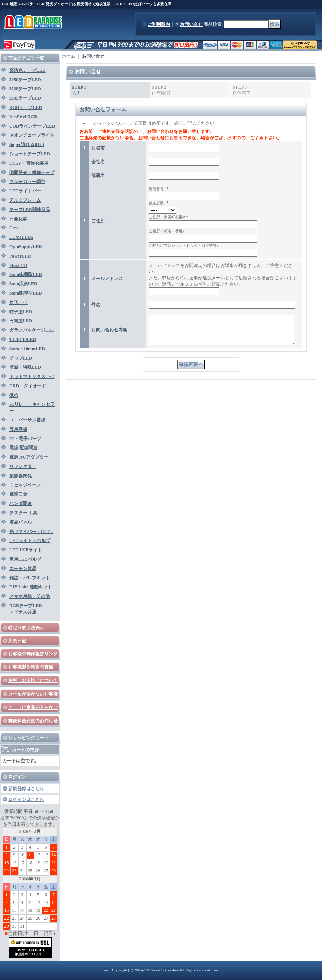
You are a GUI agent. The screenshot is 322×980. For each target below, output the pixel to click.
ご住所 (98, 221)
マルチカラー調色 (27, 182)
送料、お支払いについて (33, 681)
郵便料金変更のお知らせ (33, 721)
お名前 (98, 148)
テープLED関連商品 (30, 210)
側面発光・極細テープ (32, 173)
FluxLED (18, 265)
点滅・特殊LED (25, 367)
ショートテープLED (30, 154)
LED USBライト (26, 550)
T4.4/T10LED (23, 340)
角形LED (19, 302)
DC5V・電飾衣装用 (29, 163)
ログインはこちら (26, 800)
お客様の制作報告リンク (33, 654)
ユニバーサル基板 (27, 420)
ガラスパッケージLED (32, 330)
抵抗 (14, 395)
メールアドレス (107, 279)
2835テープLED (25, 98)
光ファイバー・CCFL (31, 532)
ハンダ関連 (21, 503)
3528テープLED (25, 89)
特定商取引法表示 (26, 628)
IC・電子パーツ (25, 439)
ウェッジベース (25, 485)
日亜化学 (18, 219)
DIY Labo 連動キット (31, 587)
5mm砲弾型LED (26, 274)
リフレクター (23, 466)
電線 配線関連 (23, 448)
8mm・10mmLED (27, 349)
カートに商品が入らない (33, 707)
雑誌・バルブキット (30, 578)
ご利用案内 (159, 24)
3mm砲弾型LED (26, 293)
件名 (96, 305)
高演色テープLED (28, 70)
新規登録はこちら (26, 789)
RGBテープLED (26, 107)
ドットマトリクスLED (32, 377)
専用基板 (18, 429)
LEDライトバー (25, 191)
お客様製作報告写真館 (31, 667)
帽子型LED (21, 312)
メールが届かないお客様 (33, 694)
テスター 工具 (23, 513)
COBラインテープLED (32, 126)
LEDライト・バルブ (30, 541)
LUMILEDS (21, 237)
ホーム (69, 56)
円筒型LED (21, 321)
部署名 (98, 176)
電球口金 (18, 494)
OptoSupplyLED (26, 247)
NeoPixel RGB (23, 117)
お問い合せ (191, 24)
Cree (14, 228)
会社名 (98, 162)
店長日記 (17, 641)
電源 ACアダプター (29, 457)
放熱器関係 (21, 476)
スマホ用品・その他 (30, 596)
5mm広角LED (23, 284)
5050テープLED (25, 80)
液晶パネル (21, 522)
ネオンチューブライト (32, 135)
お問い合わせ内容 (109, 332)
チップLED (21, 358)
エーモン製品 (23, 569)
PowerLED (20, 256)
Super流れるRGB (27, 144)
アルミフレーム (25, 200)
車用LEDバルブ (25, 559)
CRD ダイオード (28, 386)
